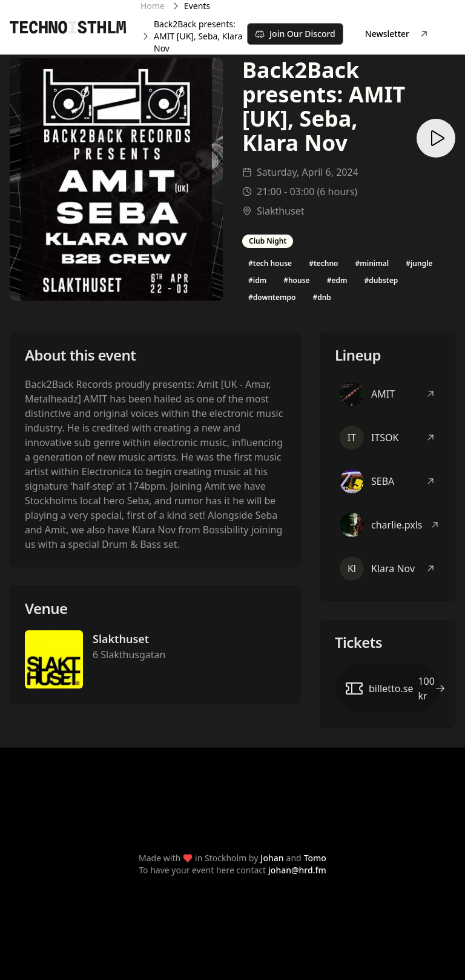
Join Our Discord (295, 34)
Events (197, 6)
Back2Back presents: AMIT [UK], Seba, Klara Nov (198, 36)
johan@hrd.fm (297, 870)
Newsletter (397, 34)
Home (153, 6)
